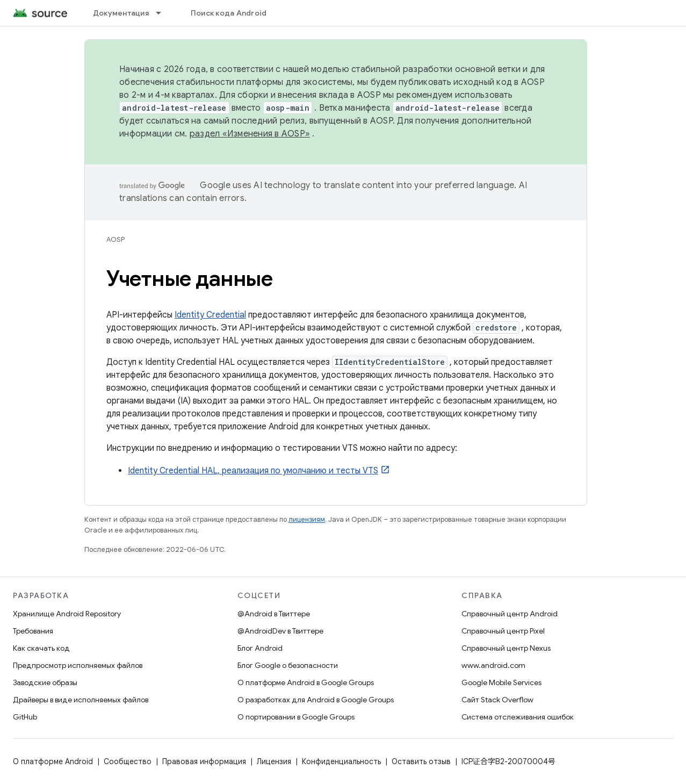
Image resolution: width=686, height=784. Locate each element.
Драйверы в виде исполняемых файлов (81, 700)
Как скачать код (41, 648)
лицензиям (307, 519)
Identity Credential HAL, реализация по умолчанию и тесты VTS (253, 471)
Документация (121, 13)
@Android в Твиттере (274, 614)
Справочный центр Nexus (506, 648)
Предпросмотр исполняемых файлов (78, 665)
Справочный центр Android (510, 614)
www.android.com (493, 665)
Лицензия (274, 761)
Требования (33, 631)
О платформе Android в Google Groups (306, 682)
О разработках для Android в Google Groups (316, 700)
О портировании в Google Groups (296, 717)
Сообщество (128, 761)
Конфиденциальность (341, 761)
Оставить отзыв (421, 761)
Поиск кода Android (229, 13)
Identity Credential (210, 315)
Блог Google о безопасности (288, 665)
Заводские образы (45, 682)
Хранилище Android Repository (67, 614)
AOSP (115, 239)
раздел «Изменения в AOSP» (250, 134)
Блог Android (260, 648)
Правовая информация (204, 761)
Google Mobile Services (501, 682)
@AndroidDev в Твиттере (280, 631)
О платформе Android (53, 761)
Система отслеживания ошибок (518, 717)
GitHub (25, 717)
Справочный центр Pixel (503, 631)
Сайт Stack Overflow (497, 700)
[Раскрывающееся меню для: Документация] (163, 13)
